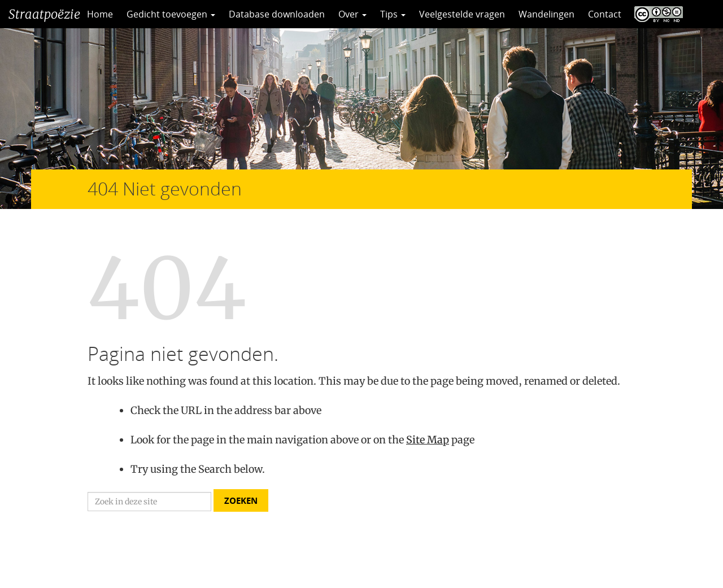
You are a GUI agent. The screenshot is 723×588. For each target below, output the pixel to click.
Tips (393, 14)
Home (100, 14)
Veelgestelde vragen (462, 14)
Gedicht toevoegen (171, 14)
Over (352, 14)
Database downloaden (277, 14)
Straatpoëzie (44, 14)
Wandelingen (546, 14)
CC (656, 14)
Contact (605, 14)
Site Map (428, 440)
